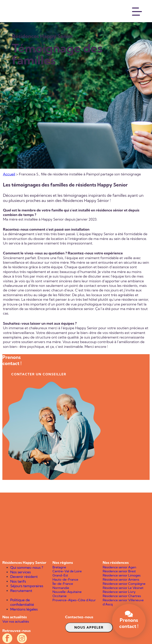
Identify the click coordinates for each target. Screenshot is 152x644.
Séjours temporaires (27, 586)
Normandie (61, 588)
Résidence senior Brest (119, 571)
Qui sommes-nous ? (27, 567)
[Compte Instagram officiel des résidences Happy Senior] (22, 638)
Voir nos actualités (16, 621)
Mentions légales (24, 609)
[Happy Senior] (76, 526)
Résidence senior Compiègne (124, 584)
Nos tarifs (18, 581)
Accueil (9, 174)
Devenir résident (24, 577)
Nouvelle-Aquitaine (67, 592)
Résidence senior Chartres (122, 596)
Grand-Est (60, 575)
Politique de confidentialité (22, 602)
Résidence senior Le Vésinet (123, 588)
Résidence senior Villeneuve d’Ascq (123, 602)
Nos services (20, 572)
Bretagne (59, 567)
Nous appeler (89, 627)
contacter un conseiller (39, 374)
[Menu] (137, 11)
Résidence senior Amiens (121, 579)
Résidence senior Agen (119, 567)
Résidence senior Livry (119, 592)
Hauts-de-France (65, 579)
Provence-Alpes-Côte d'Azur (74, 600)
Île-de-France (63, 584)
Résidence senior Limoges (122, 575)
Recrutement (21, 591)
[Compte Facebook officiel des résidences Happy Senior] (7, 638)
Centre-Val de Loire (67, 571)
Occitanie (59, 596)
